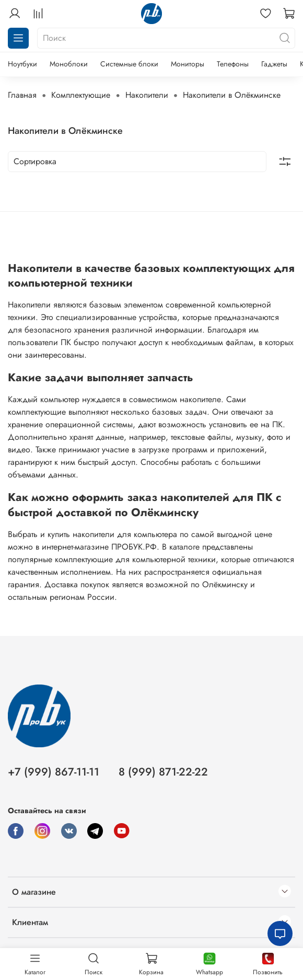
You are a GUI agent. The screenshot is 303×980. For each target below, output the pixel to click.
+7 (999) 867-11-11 (54, 772)
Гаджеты (274, 64)
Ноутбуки (22, 64)
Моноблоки (69, 64)
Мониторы (188, 64)
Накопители (147, 95)
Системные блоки (129, 64)
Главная (22, 95)
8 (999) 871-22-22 (163, 772)
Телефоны (233, 64)
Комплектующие (81, 95)
